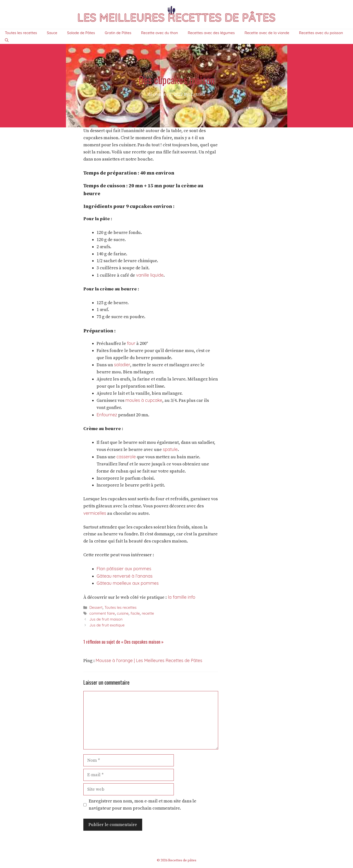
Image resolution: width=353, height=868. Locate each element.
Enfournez (107, 415)
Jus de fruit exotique (107, 625)
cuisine (123, 613)
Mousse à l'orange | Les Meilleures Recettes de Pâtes (149, 660)
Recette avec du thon (160, 33)
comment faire (102, 613)
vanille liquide (150, 275)
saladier (122, 365)
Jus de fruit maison (106, 619)
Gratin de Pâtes (118, 33)
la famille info (181, 597)
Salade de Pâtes (81, 33)
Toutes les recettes (21, 33)
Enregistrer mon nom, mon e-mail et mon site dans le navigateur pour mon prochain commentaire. (143, 805)
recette (148, 613)
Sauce (52, 33)
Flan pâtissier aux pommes (124, 569)
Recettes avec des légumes (211, 33)
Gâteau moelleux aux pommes (128, 583)
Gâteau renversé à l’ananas (125, 576)
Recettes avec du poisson (321, 33)
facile (135, 613)
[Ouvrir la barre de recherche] (7, 40)
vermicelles (95, 513)
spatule (170, 449)
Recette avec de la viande (267, 33)
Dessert (96, 607)
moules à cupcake (144, 400)
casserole (126, 457)
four (131, 343)
